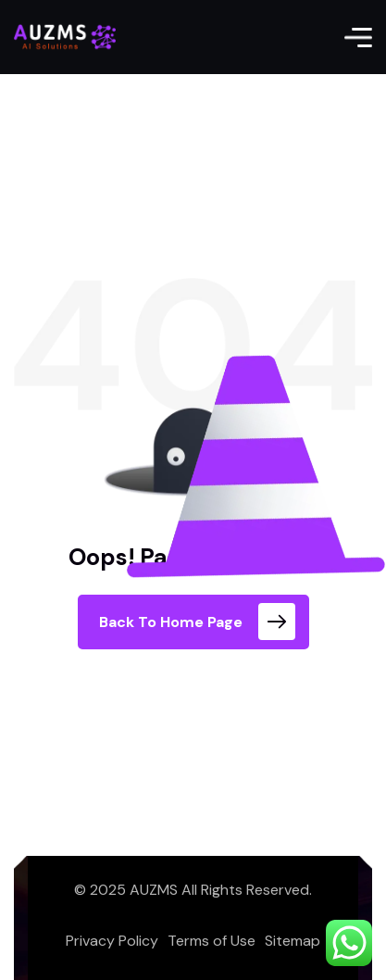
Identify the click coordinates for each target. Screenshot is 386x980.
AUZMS (154, 890)
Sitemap (293, 941)
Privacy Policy (112, 941)
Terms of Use (212, 941)
